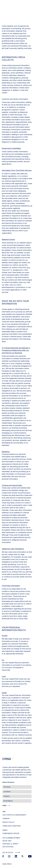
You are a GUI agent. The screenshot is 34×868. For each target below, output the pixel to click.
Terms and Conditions (12, 826)
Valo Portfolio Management (14, 815)
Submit (4, 806)
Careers (6, 819)
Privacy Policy (8, 822)
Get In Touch (11, 852)
